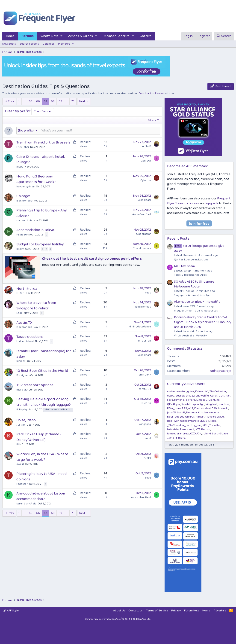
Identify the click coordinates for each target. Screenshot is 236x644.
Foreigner (23, 375)
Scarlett (187, 404)
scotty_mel (194, 425)
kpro (196, 404)
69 (60, 101)
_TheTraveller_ (176, 425)
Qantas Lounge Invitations (191, 260)
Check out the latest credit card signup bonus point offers (92, 259)
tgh (202, 404)
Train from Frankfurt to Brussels (43, 142)
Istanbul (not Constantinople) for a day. (44, 354)
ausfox (180, 396)
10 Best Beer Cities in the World (42, 371)
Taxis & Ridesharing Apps (190, 275)
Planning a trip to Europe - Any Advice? (41, 213)
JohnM (207, 434)
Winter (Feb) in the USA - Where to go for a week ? (42, 457)
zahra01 (146, 161)
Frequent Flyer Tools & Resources (196, 311)
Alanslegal (145, 200)
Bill (18, 444)
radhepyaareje (221, 371)
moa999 (181, 408)
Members (64, 44)
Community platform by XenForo (118, 619)
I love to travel (215, 417)
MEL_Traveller (212, 425)
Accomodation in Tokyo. (36, 230)
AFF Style (11, 611)
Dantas (199, 408)
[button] (62, 36)
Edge (19, 313)
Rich (213, 421)
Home (10, 36)
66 (38, 101)
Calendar (49, 44)
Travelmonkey (142, 248)
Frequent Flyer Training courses (199, 201)
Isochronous (24, 201)
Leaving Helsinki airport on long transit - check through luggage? (44, 402)
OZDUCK (196, 434)
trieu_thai (23, 147)
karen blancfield (26, 504)
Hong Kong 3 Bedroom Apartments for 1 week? (36, 179)
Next (82, 101)
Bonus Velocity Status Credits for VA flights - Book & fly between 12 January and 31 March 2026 (203, 322)
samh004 (145, 389)
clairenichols (24, 221)
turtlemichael (25, 341)
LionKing (214, 400)
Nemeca (192, 413)
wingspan (145, 424)
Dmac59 (202, 400)
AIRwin (200, 417)
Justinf (21, 425)
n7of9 (147, 458)
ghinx (191, 392)
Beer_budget (176, 417)
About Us (119, 611)
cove (148, 478)
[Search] (224, 36)
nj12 (191, 408)
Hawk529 (211, 408)
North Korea (27, 289)
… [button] (24, 101)
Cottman (225, 396)
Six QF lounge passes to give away (199, 248)
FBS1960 (22, 235)
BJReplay (22, 410)
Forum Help (192, 611)
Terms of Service (157, 611)
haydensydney (25, 187)
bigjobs (21, 361)
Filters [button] (152, 120)
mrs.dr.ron (145, 341)
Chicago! (23, 196)
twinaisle (173, 429)
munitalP (145, 146)
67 (45, 101)
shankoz (224, 404)
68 (53, 101)
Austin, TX (24, 323)
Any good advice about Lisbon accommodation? (41, 496)
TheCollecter (218, 392)
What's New (49, 36)
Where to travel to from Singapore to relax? (36, 306)
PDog (171, 408)
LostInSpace (220, 434)
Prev (11, 101)
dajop (171, 396)
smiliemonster (177, 392)
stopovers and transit (58, 410)
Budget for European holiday (40, 244)
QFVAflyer (174, 404)
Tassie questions (30, 337)
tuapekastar (143, 234)
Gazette (146, 36)
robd (148, 438)
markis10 (22, 390)
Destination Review (151, 93)
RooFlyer (173, 421)
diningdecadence (140, 327)
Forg (170, 400)
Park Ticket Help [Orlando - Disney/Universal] (39, 437)
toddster (22, 484)
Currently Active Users (186, 384)
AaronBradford (142, 214)
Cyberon (146, 180)
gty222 (190, 396)
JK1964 (205, 421)
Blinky (20, 249)
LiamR (181, 413)
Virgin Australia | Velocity (190, 336)
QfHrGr (190, 417)
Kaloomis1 (202, 392)
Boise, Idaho (26, 420)
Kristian (203, 413)
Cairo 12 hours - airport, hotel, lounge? (40, 160)
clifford (190, 400)
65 (31, 101)
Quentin (146, 403)
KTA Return (203, 429)
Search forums (29, 44)
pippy (20, 167)
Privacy (176, 611)
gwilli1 (20, 464)
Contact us (136, 611)
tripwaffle (202, 396)
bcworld (223, 408)
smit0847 (145, 375)
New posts (9, 44)
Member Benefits (117, 36)
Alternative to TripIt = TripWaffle (197, 302)
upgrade (212, 203)
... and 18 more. (176, 438)
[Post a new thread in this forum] (100, 131)
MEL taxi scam (184, 266)
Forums (28, 36)
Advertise (220, 611)
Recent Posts (178, 239)
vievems (214, 413)
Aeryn (214, 396)
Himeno (179, 400)
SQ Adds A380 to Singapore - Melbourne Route (195, 284)
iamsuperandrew (178, 434)
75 (73, 101)
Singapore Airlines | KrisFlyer (192, 295)
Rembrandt (187, 429)
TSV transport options (35, 385)
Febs (148, 293)
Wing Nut (211, 404)
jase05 (171, 413)
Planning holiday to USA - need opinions (41, 477)
